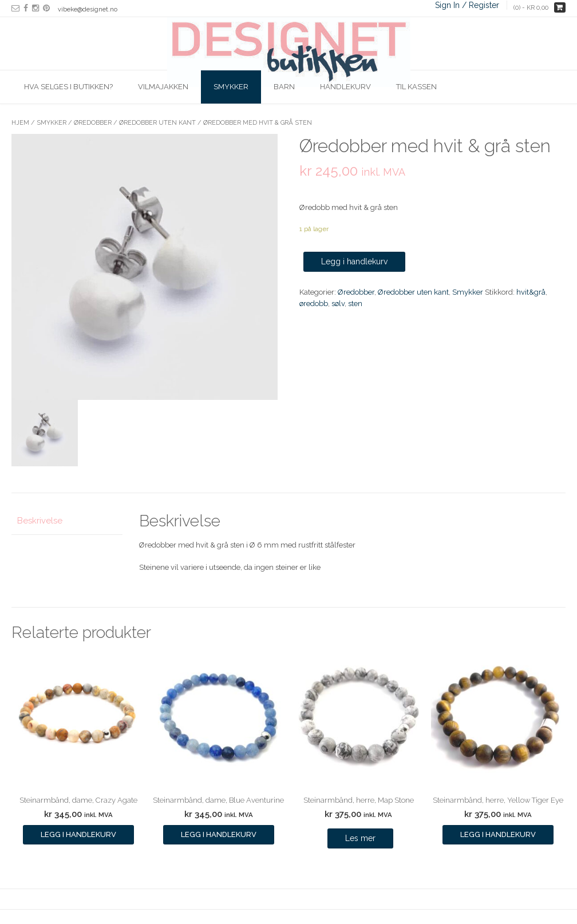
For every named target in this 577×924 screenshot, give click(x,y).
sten (355, 304)
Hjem (20, 123)
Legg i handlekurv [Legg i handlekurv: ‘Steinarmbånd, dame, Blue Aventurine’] (219, 834)
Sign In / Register (467, 5)
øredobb (314, 304)
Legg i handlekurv (354, 261)
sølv (338, 304)
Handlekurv (345, 87)
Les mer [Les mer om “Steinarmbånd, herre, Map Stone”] (360, 838)
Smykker (231, 87)
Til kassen (416, 87)
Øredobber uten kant (157, 123)
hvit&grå (531, 292)
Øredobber (93, 123)
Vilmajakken (163, 87)
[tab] (67, 522)
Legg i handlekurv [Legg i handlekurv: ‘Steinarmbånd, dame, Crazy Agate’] (78, 834)
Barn (284, 87)
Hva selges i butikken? (68, 87)
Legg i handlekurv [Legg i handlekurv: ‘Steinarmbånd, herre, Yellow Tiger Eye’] (498, 834)
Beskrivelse (40, 521)
